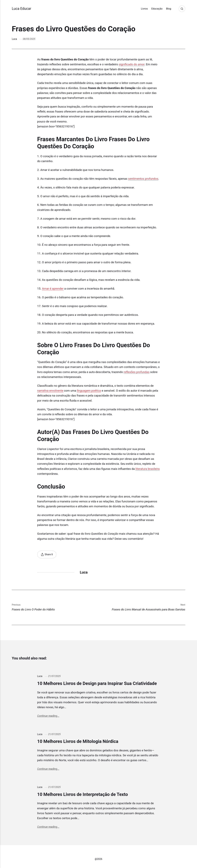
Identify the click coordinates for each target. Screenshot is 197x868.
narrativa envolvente (50, 391)
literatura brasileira (148, 469)
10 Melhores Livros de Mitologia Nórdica (78, 741)
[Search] (182, 9)
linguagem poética (89, 391)
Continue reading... (48, 716)
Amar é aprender (53, 289)
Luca (14, 39)
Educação (157, 9)
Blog (169, 9)
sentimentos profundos (143, 179)
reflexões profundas (137, 372)
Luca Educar (22, 9)
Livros (144, 9)
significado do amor (132, 64)
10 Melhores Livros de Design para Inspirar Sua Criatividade (97, 683)
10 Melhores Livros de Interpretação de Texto (83, 794)
